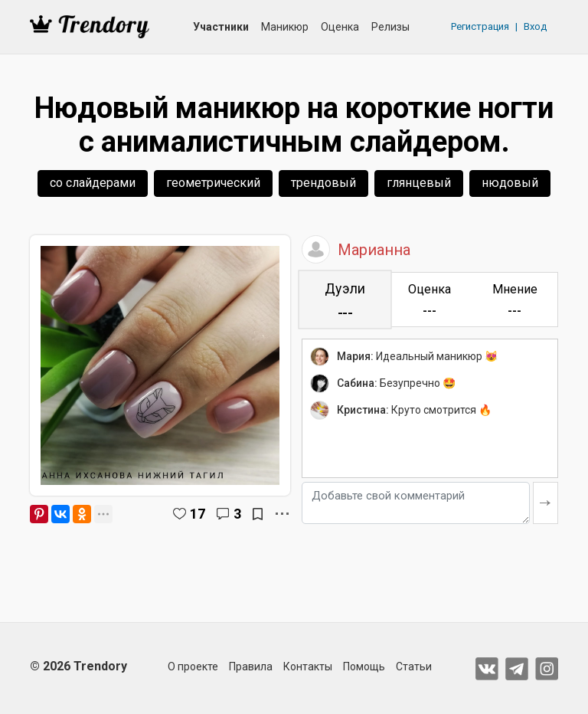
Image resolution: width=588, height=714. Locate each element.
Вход (535, 26)
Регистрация (480, 26)
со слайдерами (93, 183)
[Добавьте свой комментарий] (416, 503)
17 (198, 514)
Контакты (308, 667)
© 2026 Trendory (78, 666)
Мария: (355, 356)
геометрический (213, 183)
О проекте (193, 667)
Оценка (340, 27)
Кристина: (363, 410)
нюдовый (510, 183)
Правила (251, 667)
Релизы (390, 27)
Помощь (364, 667)
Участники (221, 27)
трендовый (323, 183)
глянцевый (419, 183)
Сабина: (357, 383)
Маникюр (285, 27)
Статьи (414, 667)
